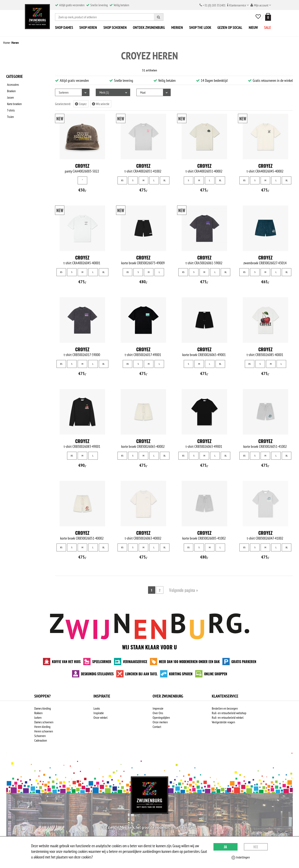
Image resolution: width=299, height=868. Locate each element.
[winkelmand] (267, 17)
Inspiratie (99, 713)
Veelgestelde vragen (223, 722)
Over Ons (158, 713)
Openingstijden (161, 717)
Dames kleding (43, 708)
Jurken (38, 717)
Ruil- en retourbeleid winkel (228, 717)
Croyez (81, 104)
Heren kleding (42, 727)
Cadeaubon (41, 740)
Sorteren (64, 92)
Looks (97, 708)
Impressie (158, 708)
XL (165, 180)
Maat (143, 92)
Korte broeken (14, 100)
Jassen (10, 95)
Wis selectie (101, 104)
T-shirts (10, 106)
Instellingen (241, 857)
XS (122, 180)
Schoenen (40, 736)
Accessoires (13, 84)
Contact (157, 727)
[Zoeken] (159, 17)
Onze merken (160, 722)
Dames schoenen (44, 722)
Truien (10, 111)
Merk (104, 92)
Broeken (11, 89)
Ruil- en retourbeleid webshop (229, 713)
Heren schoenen (44, 731)
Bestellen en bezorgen (225, 708)
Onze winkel (100, 717)
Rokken (38, 713)
